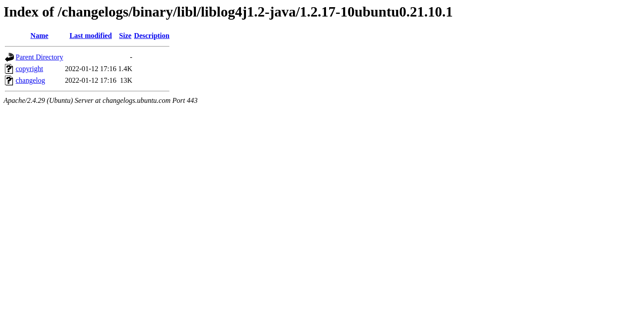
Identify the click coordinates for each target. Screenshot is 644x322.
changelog (30, 80)
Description (152, 36)
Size (125, 36)
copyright (29, 69)
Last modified (91, 36)
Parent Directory (39, 57)
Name (39, 36)
